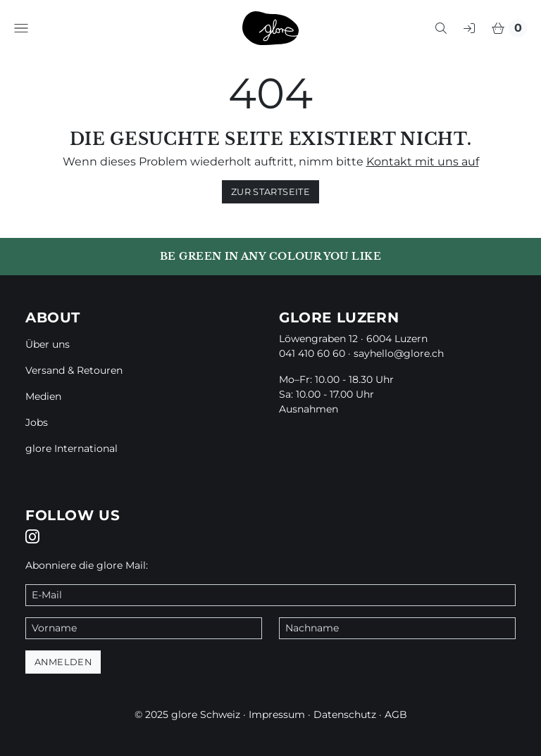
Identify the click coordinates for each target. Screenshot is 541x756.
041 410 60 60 (312, 353)
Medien (43, 396)
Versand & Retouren (74, 370)
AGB (396, 714)
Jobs (37, 422)
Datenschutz (345, 714)
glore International (71, 448)
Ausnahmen (309, 409)
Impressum (277, 714)
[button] (21, 28)
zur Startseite (270, 192)
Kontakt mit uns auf (423, 162)
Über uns (48, 344)
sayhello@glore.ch (399, 353)
